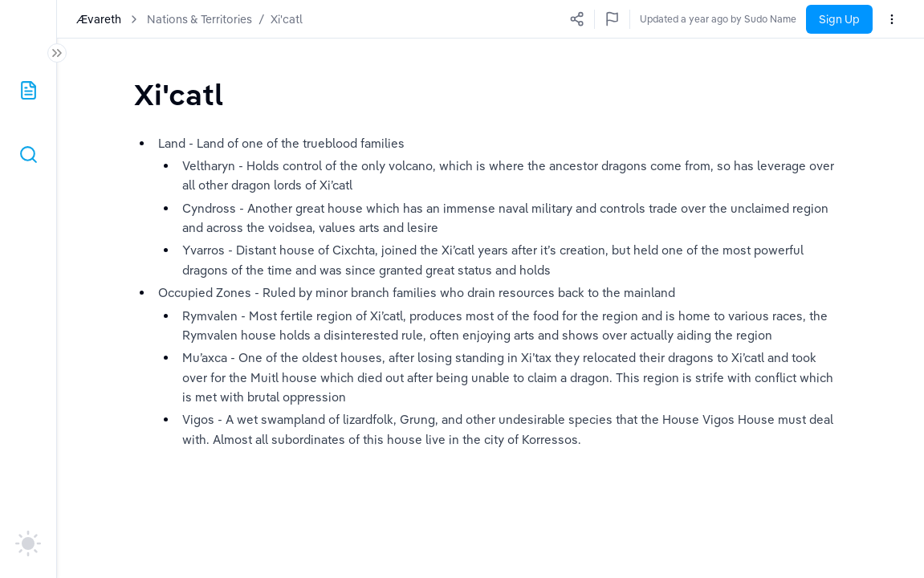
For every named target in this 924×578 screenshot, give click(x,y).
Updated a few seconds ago (734, 19)
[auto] (28, 543)
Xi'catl (287, 19)
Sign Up (839, 19)
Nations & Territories (199, 19)
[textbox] (179, 94)
